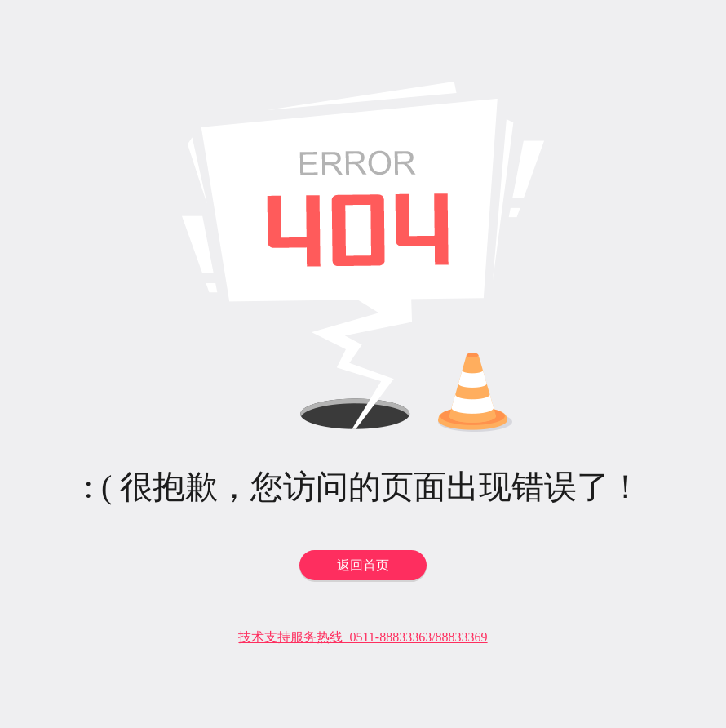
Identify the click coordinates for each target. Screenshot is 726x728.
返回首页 (363, 565)
